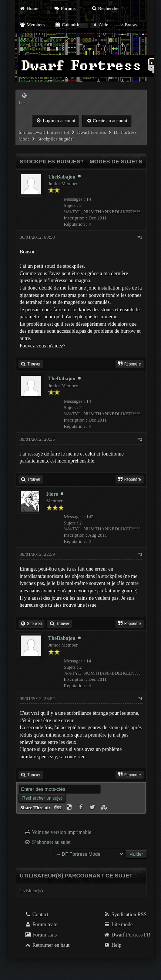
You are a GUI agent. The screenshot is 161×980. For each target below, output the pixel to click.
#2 (140, 439)
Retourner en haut (47, 945)
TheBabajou (62, 177)
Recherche (105, 8)
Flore (52, 494)
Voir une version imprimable (61, 832)
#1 (140, 237)
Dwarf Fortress (91, 132)
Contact (36, 915)
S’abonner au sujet (51, 842)
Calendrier (68, 25)
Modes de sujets (116, 161)
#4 (140, 698)
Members (32, 25)
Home (29, 8)
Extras (128, 25)
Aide (100, 25)
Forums (65, 8)
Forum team (41, 924)
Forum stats (41, 935)
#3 (140, 554)
